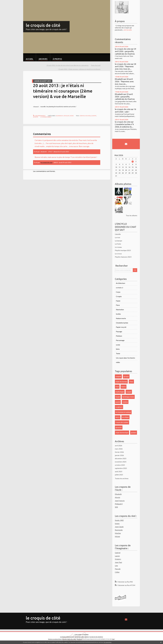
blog (113, 639)
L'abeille (118, 234)
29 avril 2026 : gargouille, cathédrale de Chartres (125, 51)
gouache (119, 427)
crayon (82, 116)
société (36, 117)
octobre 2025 (120, 465)
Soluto (117, 523)
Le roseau (118, 247)
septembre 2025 (121, 468)
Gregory (118, 559)
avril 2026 (119, 446)
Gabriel (118, 553)
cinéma (125, 402)
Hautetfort (86, 634)
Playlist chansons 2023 (123, 257)
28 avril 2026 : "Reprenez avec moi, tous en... (125, 66)
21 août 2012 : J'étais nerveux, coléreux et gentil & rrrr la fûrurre (79, 69)
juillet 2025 (119, 475)
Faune (118, 301)
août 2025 (119, 471)
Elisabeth (119, 79)
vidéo (118, 362)
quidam (134, 432)
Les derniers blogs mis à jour (67, 637)
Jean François (120, 501)
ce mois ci (119, 288)
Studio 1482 (119, 520)
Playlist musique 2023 (123, 250)
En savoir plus (108, 642)
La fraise (118, 244)
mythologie (120, 392)
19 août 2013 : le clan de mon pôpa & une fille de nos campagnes (68, 65)
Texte (118, 353)
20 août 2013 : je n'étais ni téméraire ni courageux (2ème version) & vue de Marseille (63, 91)
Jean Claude (119, 527)
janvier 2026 (119, 455)
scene (72, 116)
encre (118, 417)
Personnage (120, 340)
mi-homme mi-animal (123, 412)
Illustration (120, 309)
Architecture (121, 283)
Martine (118, 533)
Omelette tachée (122, 323)
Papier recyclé (121, 327)
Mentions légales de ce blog (69, 639)
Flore (118, 305)
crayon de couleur (122, 422)
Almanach (60, 116)
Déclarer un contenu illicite (55, 639)
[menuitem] (30, 57)
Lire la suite (128, 30)
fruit (117, 387)
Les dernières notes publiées (82, 637)
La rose (117, 237)
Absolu (117, 497)
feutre (124, 387)
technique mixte (128, 397)
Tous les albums (132, 215)
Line (116, 566)
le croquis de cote (46, 162)
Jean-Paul (118, 562)
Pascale (118, 569)
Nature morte (121, 318)
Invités (118, 314)
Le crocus (118, 254)
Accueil (30, 59)
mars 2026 (119, 449)
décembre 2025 (121, 458)
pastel (118, 402)
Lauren (117, 556)
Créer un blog (78, 634)
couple (129, 392)
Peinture (119, 336)
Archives (43, 59)
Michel (117, 536)
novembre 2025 (121, 462)
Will (116, 507)
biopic (94, 116)
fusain (118, 397)
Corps (118, 292)
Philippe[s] (119, 504)
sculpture (119, 407)
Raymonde (119, 530)
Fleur (131, 381)
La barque (118, 241)
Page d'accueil (96, 65)
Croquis (66, 116)
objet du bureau (121, 381)
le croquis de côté (43, 25)
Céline (117, 572)
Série (118, 349)
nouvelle (89, 116)
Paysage (119, 331)
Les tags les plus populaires (96, 637)
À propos (57, 59)
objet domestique (122, 432)
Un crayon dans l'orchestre (125, 358)
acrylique (125, 417)
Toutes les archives (122, 478)
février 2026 (119, 452)
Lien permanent (39, 116)
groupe (126, 376)
